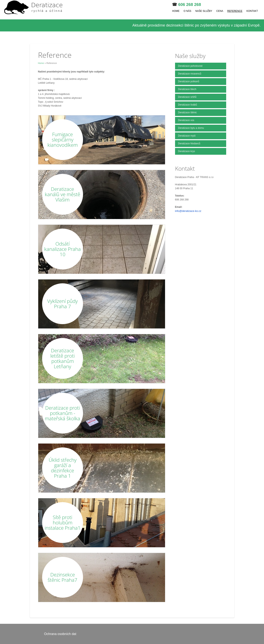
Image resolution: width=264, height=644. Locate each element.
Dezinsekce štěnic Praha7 (62, 577)
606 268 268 (190, 4)
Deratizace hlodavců (189, 143)
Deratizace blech (187, 89)
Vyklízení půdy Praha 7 (62, 304)
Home (176, 11)
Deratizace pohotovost (190, 66)
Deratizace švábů (188, 105)
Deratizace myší (187, 136)
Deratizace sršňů (187, 97)
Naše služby (204, 11)
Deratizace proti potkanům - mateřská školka (62, 413)
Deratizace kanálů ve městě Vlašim (62, 194)
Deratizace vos (186, 120)
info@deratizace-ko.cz (188, 211)
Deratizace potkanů (189, 81)
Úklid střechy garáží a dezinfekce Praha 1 (63, 468)
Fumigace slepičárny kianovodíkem (63, 140)
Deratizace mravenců (190, 74)
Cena (220, 11)
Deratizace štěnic (188, 112)
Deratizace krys (187, 151)
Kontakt (252, 11)
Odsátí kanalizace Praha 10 (62, 249)
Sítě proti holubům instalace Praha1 (63, 522)
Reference (235, 11)
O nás (187, 11)
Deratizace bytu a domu (191, 128)
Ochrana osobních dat (60, 634)
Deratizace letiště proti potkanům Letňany (62, 358)
